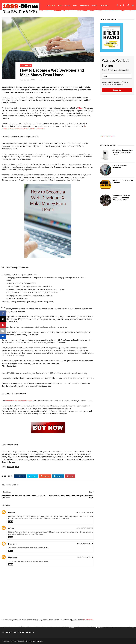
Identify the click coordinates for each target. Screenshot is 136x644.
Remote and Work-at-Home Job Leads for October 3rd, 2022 (121, 198)
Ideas (75, 5)
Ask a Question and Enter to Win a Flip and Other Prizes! (123, 152)
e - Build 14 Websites (36, 129)
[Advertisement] (48, 612)
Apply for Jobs (64, 5)
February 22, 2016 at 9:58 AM (84, 512)
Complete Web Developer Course (19, 401)
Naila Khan (12, 544)
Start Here (51, 5)
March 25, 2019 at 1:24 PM (85, 557)
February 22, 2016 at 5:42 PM (84, 528)
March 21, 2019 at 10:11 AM (85, 544)
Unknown (12, 513)
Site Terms (104, 5)
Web (17, 467)
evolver (11, 528)
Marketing (84, 5)
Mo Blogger (13, 558)
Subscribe (117, 90)
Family (94, 5)
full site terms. (88, 620)
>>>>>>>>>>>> (107, 136)
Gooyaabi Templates (36, 641)
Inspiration (26, 65)
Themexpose (14, 641)
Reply (11, 522)
